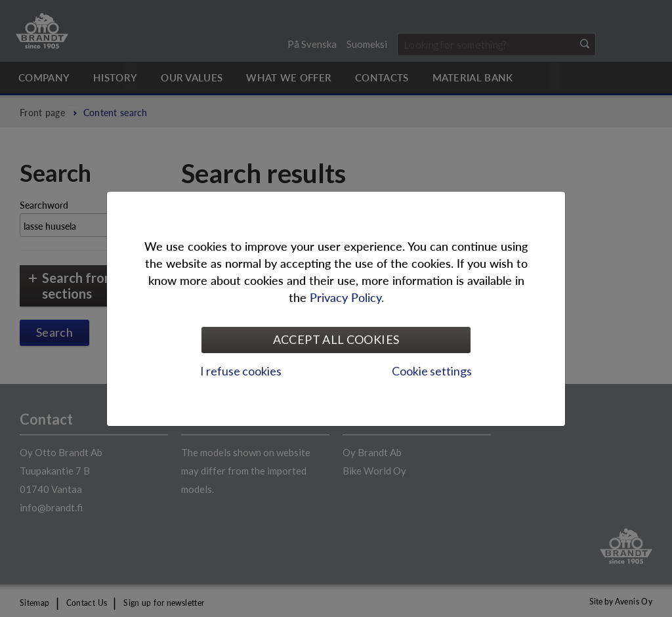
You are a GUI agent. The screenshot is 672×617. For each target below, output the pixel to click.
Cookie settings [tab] (432, 371)
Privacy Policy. (347, 297)
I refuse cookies (241, 371)
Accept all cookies (336, 339)
